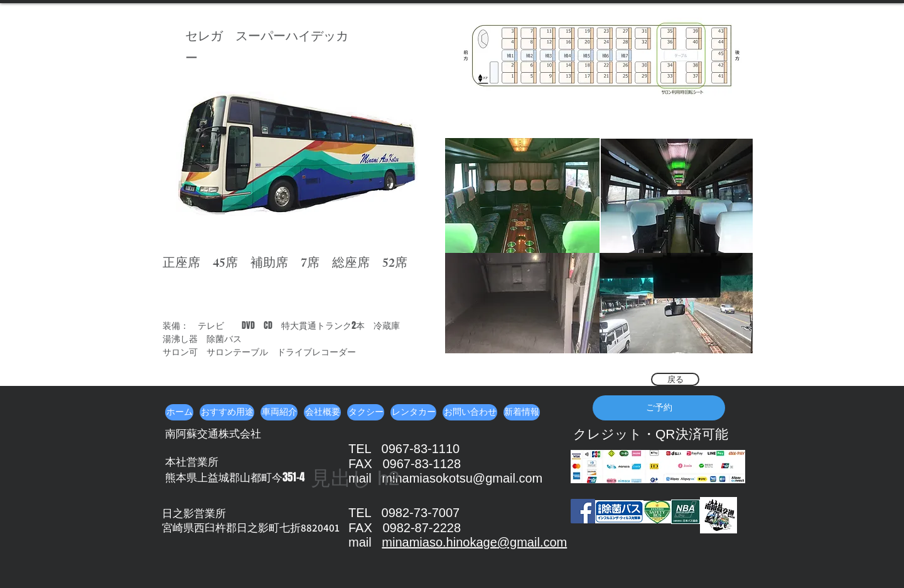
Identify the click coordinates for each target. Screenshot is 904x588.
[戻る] (675, 379)
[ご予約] (659, 408)
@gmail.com (532, 542)
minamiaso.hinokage (439, 542)
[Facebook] (583, 511)
